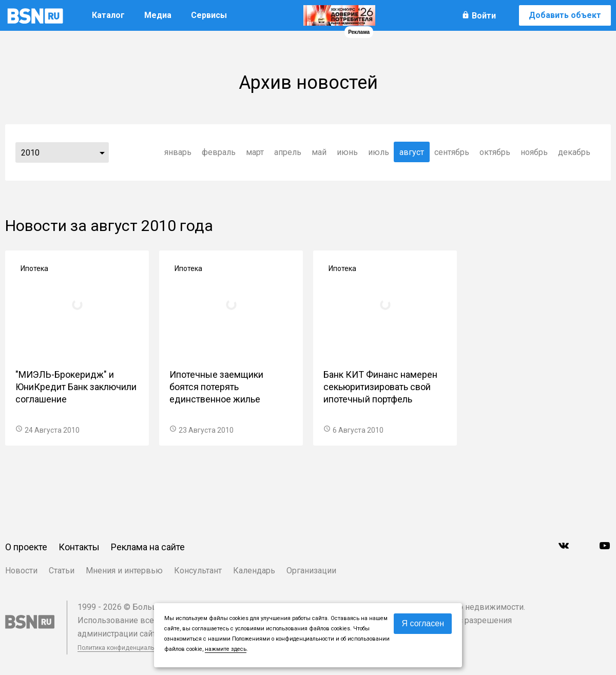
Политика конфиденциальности (124, 648)
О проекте (26, 547)
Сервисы (209, 15)
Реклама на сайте (148, 547)
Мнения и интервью (124, 571)
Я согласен (423, 623)
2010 (30, 153)
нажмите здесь (226, 649)
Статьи (62, 571)
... (102, 152)
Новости (21, 571)
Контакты (79, 547)
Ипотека (34, 268)
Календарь (254, 571)
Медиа (158, 15)
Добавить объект (565, 15)
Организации (311, 571)
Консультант (198, 571)
